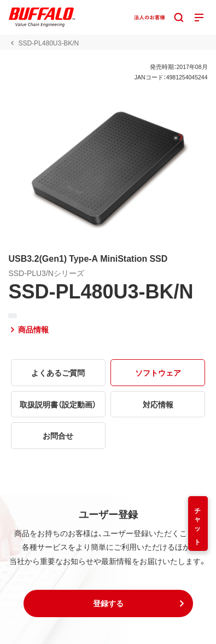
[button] (108, 603)
